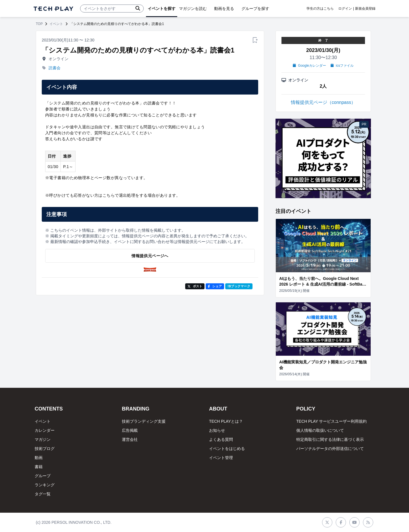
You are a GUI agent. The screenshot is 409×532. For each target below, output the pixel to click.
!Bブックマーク (239, 286)
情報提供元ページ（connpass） (323, 102)
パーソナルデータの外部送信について (330, 449)
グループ (43, 476)
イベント (56, 24)
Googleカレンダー (309, 66)
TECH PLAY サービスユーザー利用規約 (331, 421)
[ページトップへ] (53, 9)
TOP (39, 24)
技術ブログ (45, 449)
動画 (39, 458)
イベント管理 (221, 458)
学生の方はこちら (320, 9)
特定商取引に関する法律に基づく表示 (330, 439)
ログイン (345, 9)
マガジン (43, 439)
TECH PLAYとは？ (226, 421)
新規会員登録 (365, 9)
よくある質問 (221, 439)
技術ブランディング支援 (144, 421)
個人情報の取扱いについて (320, 430)
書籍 (39, 467)
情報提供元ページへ (150, 256)
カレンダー (45, 430)
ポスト (195, 286)
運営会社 (130, 439)
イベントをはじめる (227, 449)
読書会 (55, 68)
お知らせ (217, 430)
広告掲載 (130, 430)
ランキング (45, 485)
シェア (215, 286)
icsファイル (342, 66)
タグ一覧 (43, 494)
